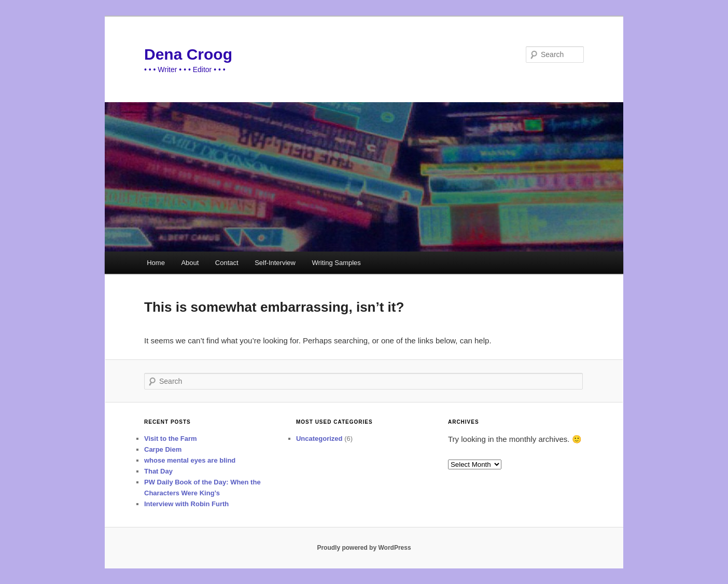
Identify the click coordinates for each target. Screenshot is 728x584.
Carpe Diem (163, 449)
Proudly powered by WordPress (364, 548)
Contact (227, 263)
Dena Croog (188, 54)
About (190, 263)
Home (156, 263)
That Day (158, 471)
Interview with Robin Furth (186, 504)
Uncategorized (319, 439)
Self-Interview (275, 263)
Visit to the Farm (171, 439)
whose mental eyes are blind (190, 460)
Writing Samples (336, 263)
